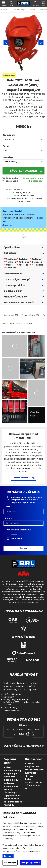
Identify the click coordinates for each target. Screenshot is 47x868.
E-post (7, 507)
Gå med (24, 548)
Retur (28, 779)
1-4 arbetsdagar (35, 181)
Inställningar (10, 863)
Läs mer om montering (24, 478)
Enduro (32, 10)
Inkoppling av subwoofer (11, 775)
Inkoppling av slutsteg (11, 788)
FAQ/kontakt (32, 767)
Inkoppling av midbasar (11, 781)
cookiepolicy (8, 839)
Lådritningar (10, 792)
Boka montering (12, 770)
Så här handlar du (33, 787)
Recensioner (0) (11, 315)
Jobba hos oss (11, 799)
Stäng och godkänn (30, 863)
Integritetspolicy (34, 770)
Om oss (29, 776)
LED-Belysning (18, 10)
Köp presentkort (12, 796)
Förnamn (8, 518)
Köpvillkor (31, 773)
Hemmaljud (14, 538)
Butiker (7, 767)
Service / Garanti (34, 782)
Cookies (30, 763)
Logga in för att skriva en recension (17, 323)
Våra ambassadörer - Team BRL (15, 803)
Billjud (4, 10)
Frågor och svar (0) (30, 315)
